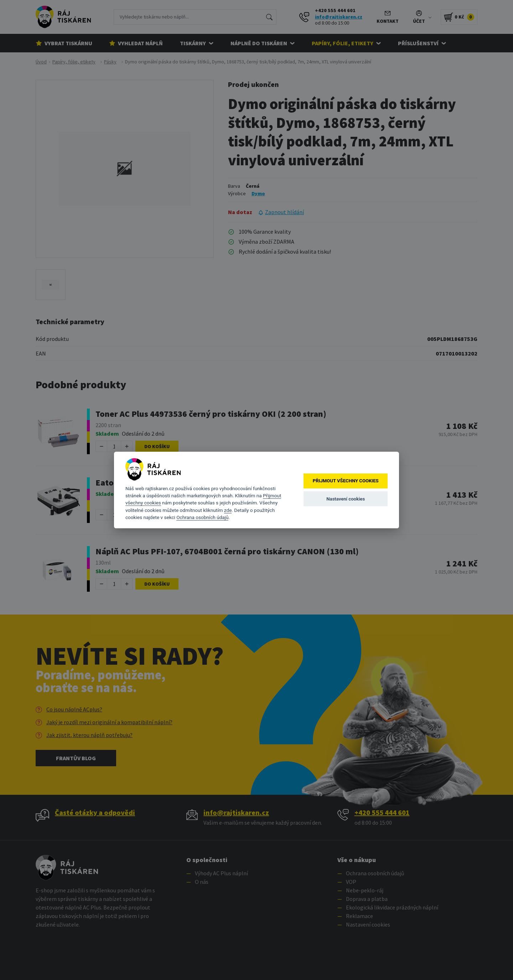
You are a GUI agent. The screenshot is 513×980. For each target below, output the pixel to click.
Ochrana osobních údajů (202, 517)
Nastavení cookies (346, 499)
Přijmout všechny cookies (346, 481)
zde (228, 510)
